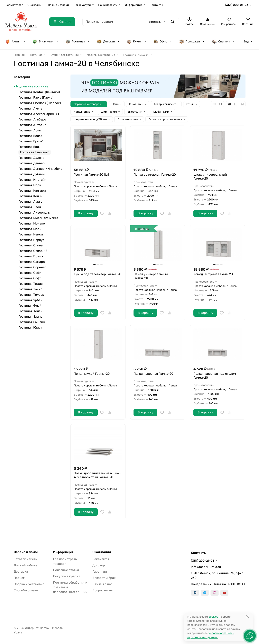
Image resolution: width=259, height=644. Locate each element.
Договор (99, 565)
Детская (106, 41)
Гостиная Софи (30, 273)
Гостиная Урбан (30, 300)
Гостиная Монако (32, 223)
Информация (134, 5)
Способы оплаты (26, 590)
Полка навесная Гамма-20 (153, 374)
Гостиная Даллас (31, 158)
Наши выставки (58, 5)
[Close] (248, 617)
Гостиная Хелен (30, 311)
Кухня (134, 41)
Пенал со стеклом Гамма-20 (155, 175)
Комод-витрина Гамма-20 (213, 274)
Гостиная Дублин (32, 174)
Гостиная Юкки (30, 327)
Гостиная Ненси (31, 234)
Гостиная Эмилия (32, 322)
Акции (13, 41)
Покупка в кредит (67, 576)
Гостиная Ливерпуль (34, 212)
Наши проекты (108, 5)
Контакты (156, 5)
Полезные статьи (66, 570)
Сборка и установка (29, 584)
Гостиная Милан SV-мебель (39, 218)
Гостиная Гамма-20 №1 (91, 175)
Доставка (21, 572)
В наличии (43, 41)
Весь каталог (14, 5)
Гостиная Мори (30, 229)
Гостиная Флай (30, 306)
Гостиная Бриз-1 (31, 141)
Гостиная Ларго (30, 202)
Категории (22, 77)
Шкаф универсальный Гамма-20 (210, 176)
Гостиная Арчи (30, 130)
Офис (160, 41)
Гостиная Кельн (30, 196)
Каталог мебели (26, 559)
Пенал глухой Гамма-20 (92, 374)
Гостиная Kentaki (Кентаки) (39, 92)
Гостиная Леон (30, 207)
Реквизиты (101, 559)
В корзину (86, 213)
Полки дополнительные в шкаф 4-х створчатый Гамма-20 (97, 475)
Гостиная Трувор (31, 295)
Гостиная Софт (30, 278)
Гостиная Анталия (32, 125)
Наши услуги (82, 5)
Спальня (221, 41)
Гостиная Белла (30, 136)
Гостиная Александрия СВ (39, 114)
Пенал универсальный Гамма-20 (151, 276)
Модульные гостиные (32, 86)
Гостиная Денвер (32, 163)
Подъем (19, 578)
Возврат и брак (104, 578)
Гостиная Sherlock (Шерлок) (40, 103)
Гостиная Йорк (30, 185)
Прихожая (190, 41)
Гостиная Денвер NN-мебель (40, 169)
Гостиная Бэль (29, 147)
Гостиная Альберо (32, 119)
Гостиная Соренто (32, 267)
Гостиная (75, 41)
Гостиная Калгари (32, 191)
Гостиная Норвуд (32, 240)
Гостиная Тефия (31, 284)
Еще (246, 41)
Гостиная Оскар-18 (33, 251)
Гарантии (100, 572)
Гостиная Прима (31, 256)
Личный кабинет (26, 565)
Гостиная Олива (31, 245)
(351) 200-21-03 (237, 5)
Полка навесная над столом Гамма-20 (215, 376)
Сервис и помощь (28, 552)
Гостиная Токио (30, 289)
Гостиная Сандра (32, 262)
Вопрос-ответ (103, 590)
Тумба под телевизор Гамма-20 (97, 274)
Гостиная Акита (30, 108)
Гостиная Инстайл (32, 180)
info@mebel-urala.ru (206, 567)
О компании (35, 5)
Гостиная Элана (30, 317)
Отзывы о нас (102, 584)
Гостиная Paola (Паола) (36, 97)
